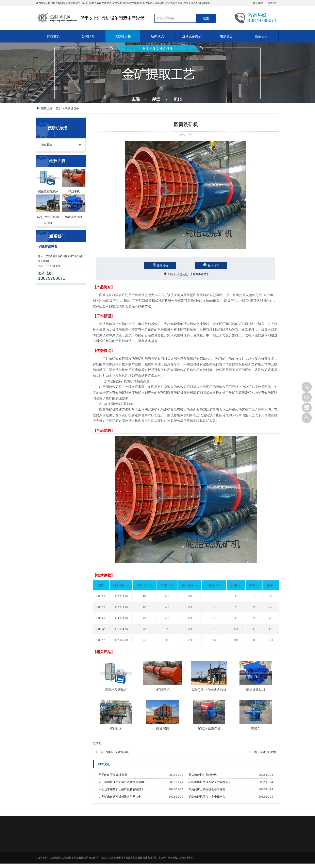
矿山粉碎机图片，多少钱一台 (207, 797)
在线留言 (227, 36)
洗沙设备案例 (192, 36)
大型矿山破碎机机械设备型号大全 (120, 797)
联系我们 (272, 3)
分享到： (98, 743)
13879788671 (199, 274)
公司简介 (88, 36)
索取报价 (160, 266)
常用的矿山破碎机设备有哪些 (207, 789)
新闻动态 (157, 36)
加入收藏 (258, 3)
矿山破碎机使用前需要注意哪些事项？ (123, 782)
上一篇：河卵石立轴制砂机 (112, 752)
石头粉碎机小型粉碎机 (203, 775)
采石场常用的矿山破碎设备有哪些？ (121, 789)
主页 (59, 108)
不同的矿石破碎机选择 (113, 775)
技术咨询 (211, 266)
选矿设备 (47, 145)
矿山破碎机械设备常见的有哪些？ (210, 782)
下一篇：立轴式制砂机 (263, 752)
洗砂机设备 (123, 36)
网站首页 (53, 36)
